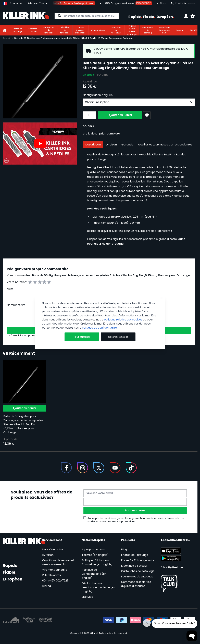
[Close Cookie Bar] (161, 298)
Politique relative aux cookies (123, 320)
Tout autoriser (82, 337)
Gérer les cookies (118, 337)
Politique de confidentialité (100, 328)
